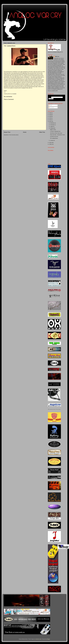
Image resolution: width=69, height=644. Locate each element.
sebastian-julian (38, 639)
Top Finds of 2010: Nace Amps (56, 133)
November (52, 125)
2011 (50, 121)
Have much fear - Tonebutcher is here (57, 135)
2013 (50, 118)
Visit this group (62, 100)
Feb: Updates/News (54, 138)
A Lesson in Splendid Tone (55, 131)
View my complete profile (53, 91)
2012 (50, 120)
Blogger (48, 639)
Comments (51, 107)
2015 (50, 116)
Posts (50, 105)
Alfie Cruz (57, 56)
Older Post (42, 132)
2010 (50, 143)
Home (25, 132)
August (52, 126)
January (52, 140)
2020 (50, 113)
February (52, 128)
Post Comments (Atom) (14, 135)
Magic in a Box (53, 130)
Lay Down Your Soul (54, 136)
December (52, 123)
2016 (50, 115)
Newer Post (7, 132)
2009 (50, 144)
